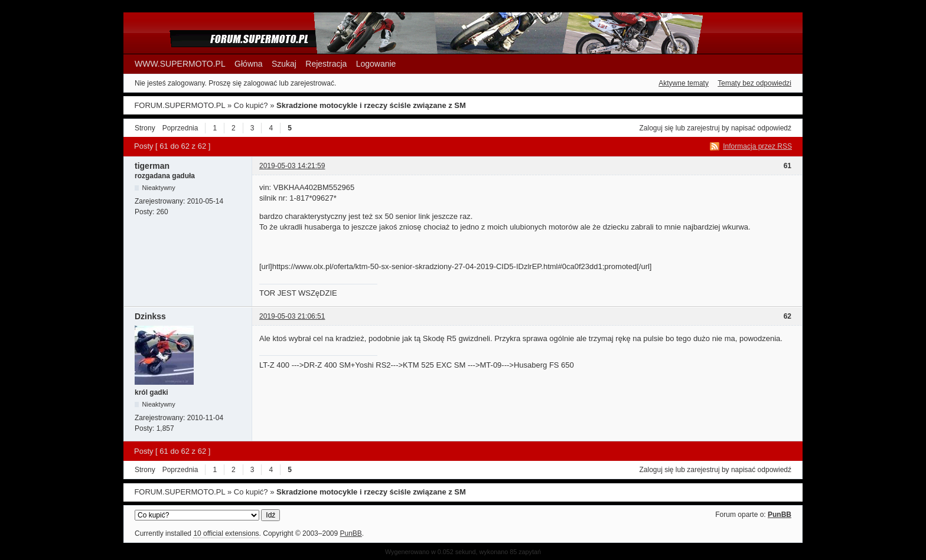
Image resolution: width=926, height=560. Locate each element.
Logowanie (376, 64)
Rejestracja (326, 64)
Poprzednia (180, 128)
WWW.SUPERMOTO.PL (180, 64)
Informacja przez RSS (757, 146)
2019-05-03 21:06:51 (292, 316)
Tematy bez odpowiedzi (754, 83)
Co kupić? (251, 105)
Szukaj (284, 64)
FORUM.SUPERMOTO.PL (180, 105)
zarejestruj (703, 128)
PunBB (780, 515)
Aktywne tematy (684, 83)
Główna (248, 64)
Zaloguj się (657, 128)
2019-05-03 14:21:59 (292, 166)
